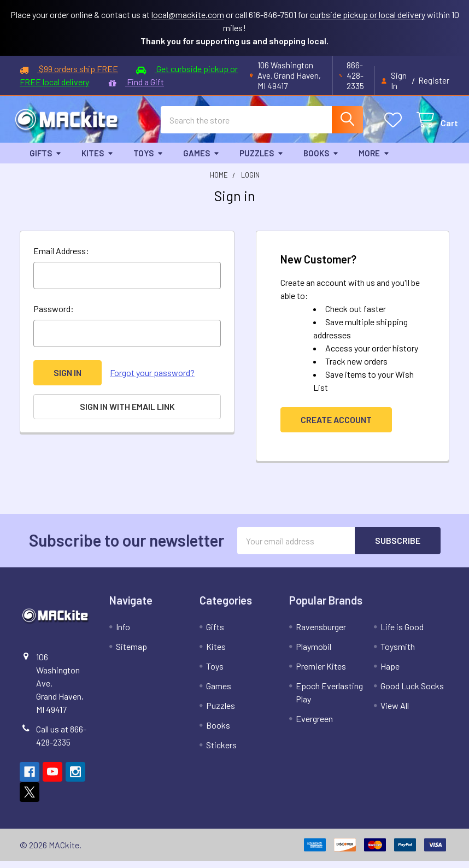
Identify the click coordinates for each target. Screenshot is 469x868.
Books (321, 160)
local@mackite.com (188, 14)
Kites (98, 160)
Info (123, 634)
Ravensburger (321, 634)
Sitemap (131, 653)
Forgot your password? (152, 380)
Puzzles (262, 160)
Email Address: (61, 258)
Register (434, 80)
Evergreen (314, 726)
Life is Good (402, 634)
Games (201, 160)
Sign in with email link (127, 414)
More (374, 160)
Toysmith (398, 653)
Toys (148, 160)
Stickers (221, 752)
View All (395, 712)
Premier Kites (321, 673)
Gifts (46, 160)
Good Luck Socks (412, 693)
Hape (390, 673)
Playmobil (313, 653)
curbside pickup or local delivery (368, 14)
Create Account (336, 427)
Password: (54, 316)
